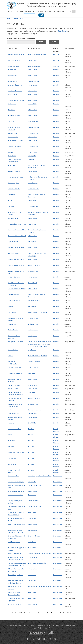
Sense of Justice (13, 137)
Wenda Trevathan (34, 189)
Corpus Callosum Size (15, 604)
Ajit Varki (39, 485)
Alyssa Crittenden (34, 165)
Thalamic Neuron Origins (16, 482)
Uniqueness (69, 49)
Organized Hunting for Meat (17, 248)
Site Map (56, 625)
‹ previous (22, 613)
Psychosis (11, 446)
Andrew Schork (33, 122)
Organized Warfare (14, 171)
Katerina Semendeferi (44, 476)
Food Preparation (13, 295)
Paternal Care (12, 312)
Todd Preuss (32, 495)
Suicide (10, 435)
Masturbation (12, 104)
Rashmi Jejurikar (43, 312)
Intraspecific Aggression (15, 342)
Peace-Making (12, 76)
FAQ (39, 628)
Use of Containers (13, 253)
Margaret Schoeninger (35, 212)
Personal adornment (14, 146)
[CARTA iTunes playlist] (55, 639)
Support (60, 11)
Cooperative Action (14, 300)
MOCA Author (33, 70)
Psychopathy (12, 458)
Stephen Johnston (45, 342)
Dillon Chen (32, 485)
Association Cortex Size (15, 495)
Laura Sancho (33, 60)
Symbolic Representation (16, 54)
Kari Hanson (32, 575)
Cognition (56, 54)
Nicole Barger (32, 476)
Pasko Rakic (32, 482)
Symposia (19, 11)
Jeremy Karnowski (34, 300)
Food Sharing (12, 195)
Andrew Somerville (34, 177)
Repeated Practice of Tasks (16, 100)
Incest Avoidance (13, 414)
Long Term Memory (14, 60)
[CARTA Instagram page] (33, 640)
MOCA (22, 19)
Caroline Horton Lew (35, 410)
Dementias (11, 441)
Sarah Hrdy (32, 373)
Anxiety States (12, 464)
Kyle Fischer (32, 350)
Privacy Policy (46, 625)
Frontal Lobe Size (13, 476)
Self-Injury (11, 122)
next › (62, 613)
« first (14, 613)
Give (41, 15)
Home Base (11, 165)
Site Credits (65, 625)
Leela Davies (32, 542)
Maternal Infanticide (14, 385)
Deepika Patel (33, 140)
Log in (68, 11)
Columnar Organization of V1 (17, 491)
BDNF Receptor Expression (17, 524)
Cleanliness (11, 110)
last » (69, 613)
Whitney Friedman (34, 265)
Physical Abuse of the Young (17, 224)
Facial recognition (13, 183)
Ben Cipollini (32, 156)
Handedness (12, 70)
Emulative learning (14, 66)
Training (39, 11)
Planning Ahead (13, 389)
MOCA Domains (62, 31)
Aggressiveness (13, 242)
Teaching (11, 356)
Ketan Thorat (32, 224)
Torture (10, 201)
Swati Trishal (32, 423)
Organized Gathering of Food (17, 230)
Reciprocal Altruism (14, 116)
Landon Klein (32, 104)
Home (9, 19)
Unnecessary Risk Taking (16, 140)
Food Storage (12, 324)
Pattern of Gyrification (15, 554)
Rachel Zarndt (33, 283)
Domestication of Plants (15, 177)
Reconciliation (12, 94)
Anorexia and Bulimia (15, 429)
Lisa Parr (44, 54)
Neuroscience (58, 476)
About (11, 11)
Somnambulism (13, 350)
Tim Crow (31, 429)
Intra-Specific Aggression (16, 265)
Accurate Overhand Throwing (17, 289)
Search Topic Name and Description (21, 39)
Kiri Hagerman (33, 242)
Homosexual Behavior (15, 85)
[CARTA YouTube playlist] (50, 640)
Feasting (10, 306)
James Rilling (32, 604)
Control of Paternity (14, 277)
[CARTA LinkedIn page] (44, 640)
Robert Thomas (33, 152)
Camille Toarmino (34, 81)
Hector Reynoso (33, 346)
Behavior (56, 70)
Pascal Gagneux (33, 342)
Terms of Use (35, 625)
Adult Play (11, 152)
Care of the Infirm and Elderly (17, 236)
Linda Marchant (33, 133)
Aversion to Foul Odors (15, 91)
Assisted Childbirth (14, 189)
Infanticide (11, 206)
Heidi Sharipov (33, 183)
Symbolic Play (12, 133)
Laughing (11, 423)
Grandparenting (13, 218)
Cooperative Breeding (15, 373)
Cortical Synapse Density (16, 575)
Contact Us (46, 628)
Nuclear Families (13, 330)
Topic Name (12, 49)
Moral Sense (12, 156)
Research (29, 11)
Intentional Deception (14, 368)
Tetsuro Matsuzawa (34, 54)
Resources (50, 11)
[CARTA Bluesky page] (39, 640)
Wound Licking (12, 81)
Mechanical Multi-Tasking (16, 259)
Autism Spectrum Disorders (16, 452)
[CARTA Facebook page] (28, 640)
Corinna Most (45, 344)
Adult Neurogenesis (14, 542)
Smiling (10, 410)
